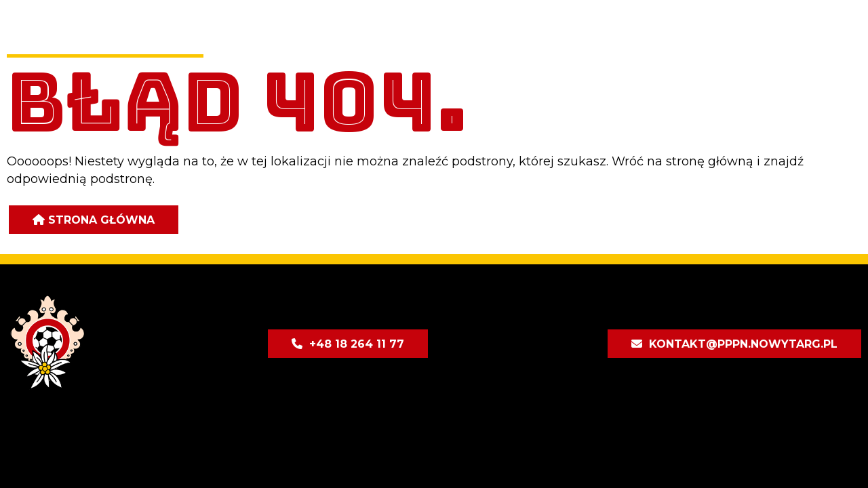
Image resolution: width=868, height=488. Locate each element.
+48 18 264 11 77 (357, 344)
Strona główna (101, 220)
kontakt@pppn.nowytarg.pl (743, 344)
